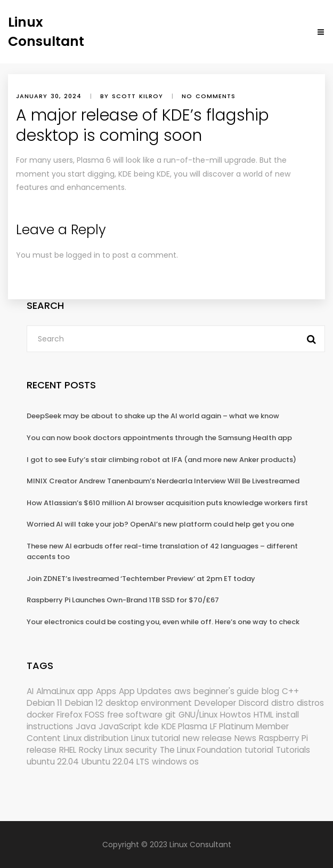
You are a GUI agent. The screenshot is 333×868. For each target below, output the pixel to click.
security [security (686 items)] (141, 750)
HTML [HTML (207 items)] (263, 715)
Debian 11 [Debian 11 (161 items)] (44, 703)
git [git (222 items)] (170, 715)
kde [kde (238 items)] (152, 726)
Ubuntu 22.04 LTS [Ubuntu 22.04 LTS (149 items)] (115, 762)
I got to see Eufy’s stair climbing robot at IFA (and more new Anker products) (161, 460)
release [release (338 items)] (42, 750)
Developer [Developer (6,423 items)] (215, 703)
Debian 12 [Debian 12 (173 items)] (84, 703)
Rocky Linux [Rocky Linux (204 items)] (101, 750)
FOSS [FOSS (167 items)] (95, 715)
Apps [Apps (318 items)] (106, 691)
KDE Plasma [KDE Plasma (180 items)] (184, 726)
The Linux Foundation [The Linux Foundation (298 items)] (201, 750)
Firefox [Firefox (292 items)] (69, 715)
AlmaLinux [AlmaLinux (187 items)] (55, 691)
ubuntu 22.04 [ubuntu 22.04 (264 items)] (53, 762)
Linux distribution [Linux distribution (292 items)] (96, 738)
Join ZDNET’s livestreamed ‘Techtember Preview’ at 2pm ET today (141, 579)
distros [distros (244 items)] (310, 703)
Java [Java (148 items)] (86, 726)
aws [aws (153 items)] (182, 691)
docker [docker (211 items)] (40, 715)
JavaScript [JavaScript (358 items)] (120, 726)
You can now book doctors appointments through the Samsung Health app (159, 438)
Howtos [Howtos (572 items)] (235, 715)
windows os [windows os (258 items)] (175, 762)
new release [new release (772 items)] (207, 738)
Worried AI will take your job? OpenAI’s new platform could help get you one (160, 524)
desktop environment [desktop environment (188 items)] (149, 703)
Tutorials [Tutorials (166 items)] (293, 750)
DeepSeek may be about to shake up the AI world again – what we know (153, 416)
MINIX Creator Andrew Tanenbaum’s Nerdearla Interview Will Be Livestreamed (163, 481)
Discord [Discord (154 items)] (254, 703)
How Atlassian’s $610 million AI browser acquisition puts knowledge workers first (167, 503)
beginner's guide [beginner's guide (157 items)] (226, 691)
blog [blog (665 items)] (270, 691)
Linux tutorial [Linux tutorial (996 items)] (156, 738)
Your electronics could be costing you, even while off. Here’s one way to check (163, 622)
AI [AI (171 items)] (30, 691)
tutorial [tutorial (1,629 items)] (259, 750)
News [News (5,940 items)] (245, 738)
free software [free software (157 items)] (135, 715)
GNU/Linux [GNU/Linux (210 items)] (198, 715)
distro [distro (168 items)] (283, 703)
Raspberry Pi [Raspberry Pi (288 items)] (283, 738)
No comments (209, 96)
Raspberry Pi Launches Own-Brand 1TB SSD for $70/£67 (123, 600)
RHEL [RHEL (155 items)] (68, 750)
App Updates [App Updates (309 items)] (145, 691)
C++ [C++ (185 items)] (290, 691)
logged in (83, 255)
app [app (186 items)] (85, 691)
